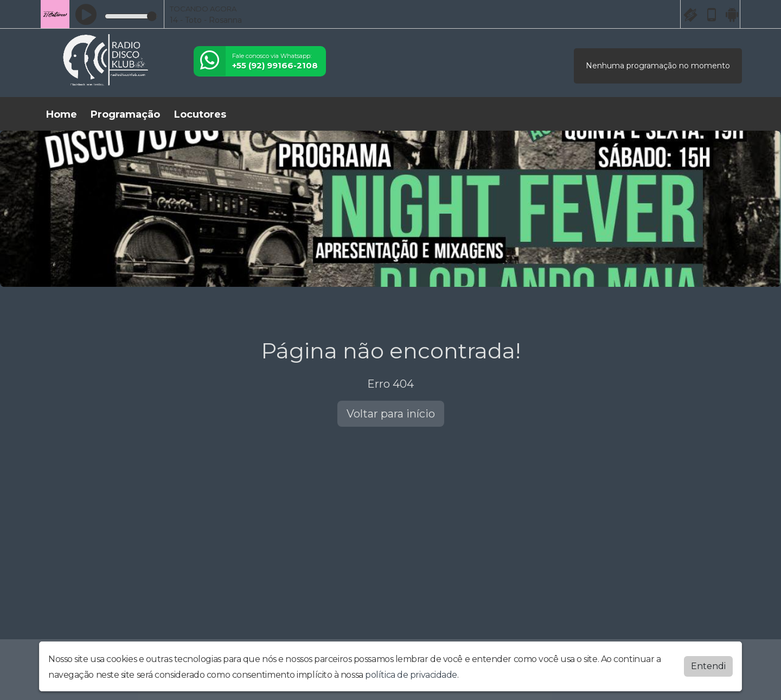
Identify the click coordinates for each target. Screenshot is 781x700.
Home (62, 114)
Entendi (708, 664)
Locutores (200, 114)
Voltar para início (391, 414)
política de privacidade (411, 673)
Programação (125, 114)
